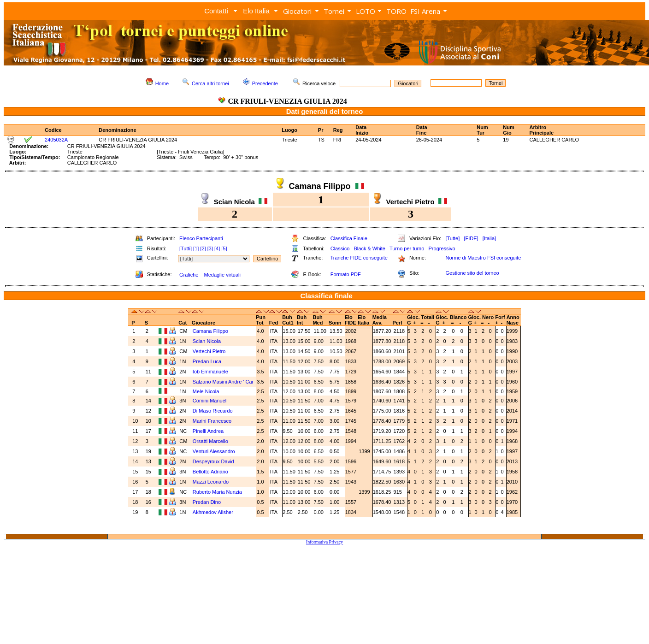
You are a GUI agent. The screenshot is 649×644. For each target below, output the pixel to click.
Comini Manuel (209, 401)
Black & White (369, 248)
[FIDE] (471, 238)
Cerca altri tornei (210, 83)
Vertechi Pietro (209, 351)
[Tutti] (186, 248)
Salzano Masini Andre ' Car (223, 382)
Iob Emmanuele (210, 372)
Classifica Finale (349, 238)
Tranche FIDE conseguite (359, 258)
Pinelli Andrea (208, 431)
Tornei (334, 11)
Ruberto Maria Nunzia (217, 492)
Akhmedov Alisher (213, 512)
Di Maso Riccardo (213, 411)
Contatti (216, 11)
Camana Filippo (210, 331)
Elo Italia (256, 11)
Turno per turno (407, 248)
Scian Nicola (207, 341)
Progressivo (442, 248)
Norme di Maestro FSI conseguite (483, 258)
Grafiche (189, 275)
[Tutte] (452, 238)
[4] (217, 248)
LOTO (366, 11)
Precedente (265, 83)
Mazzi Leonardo (211, 482)
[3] (210, 248)
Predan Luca (207, 361)
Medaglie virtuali (222, 275)
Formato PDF (346, 274)
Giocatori (297, 11)
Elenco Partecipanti (201, 238)
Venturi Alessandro (214, 451)
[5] (224, 248)
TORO (396, 11)
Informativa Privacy (324, 542)
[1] (196, 248)
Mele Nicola (206, 391)
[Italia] (489, 238)
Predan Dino (207, 502)
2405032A (56, 140)
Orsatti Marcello (210, 441)
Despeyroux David (213, 461)
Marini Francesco (212, 421)
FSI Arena (425, 11)
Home (162, 83)
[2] (203, 248)
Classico (340, 248)
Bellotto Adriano (210, 472)
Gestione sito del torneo (472, 273)
